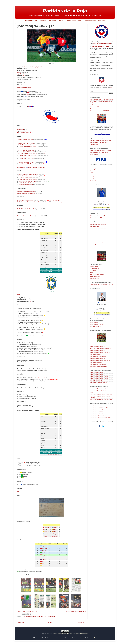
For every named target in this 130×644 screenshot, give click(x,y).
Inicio (51, 622)
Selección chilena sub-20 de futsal (98, 412)
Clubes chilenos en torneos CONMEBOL (99, 111)
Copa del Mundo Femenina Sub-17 (98, 356)
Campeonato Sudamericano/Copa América (100, 140)
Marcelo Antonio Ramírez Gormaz (28, 174)
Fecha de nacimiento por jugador (98, 228)
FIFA (18, 492)
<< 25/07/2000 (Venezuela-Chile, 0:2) (27, 611)
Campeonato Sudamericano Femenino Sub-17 (101, 352)
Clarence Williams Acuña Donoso (26, 216)
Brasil (54, 529)
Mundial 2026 (93, 181)
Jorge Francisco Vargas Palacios (28, 180)
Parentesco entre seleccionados (98, 236)
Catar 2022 (92, 179)
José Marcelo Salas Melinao (27, 164)
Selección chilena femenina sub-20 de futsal (100, 418)
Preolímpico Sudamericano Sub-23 (98, 366)
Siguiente (82, 622)
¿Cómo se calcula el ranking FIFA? (98, 216)
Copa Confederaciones (95, 326)
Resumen (19, 575)
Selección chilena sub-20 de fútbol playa (100, 408)
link (95, 56)
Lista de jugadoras (94, 268)
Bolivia (55, 532)
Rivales (61, 21)
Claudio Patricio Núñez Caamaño (26, 209)
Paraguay (60, 202)
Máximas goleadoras (95, 276)
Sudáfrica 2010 (93, 173)
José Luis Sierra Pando (25, 178)
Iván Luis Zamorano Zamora (26, 162)
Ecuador (46, 532)
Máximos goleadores (90, 21)
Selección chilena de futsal (96, 410)
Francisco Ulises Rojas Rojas (26, 150)
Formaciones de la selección (97, 232)
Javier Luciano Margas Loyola (25, 200)
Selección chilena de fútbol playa (98, 406)
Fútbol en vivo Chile (94, 107)
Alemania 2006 (93, 171)
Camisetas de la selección (96, 230)
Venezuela (58, 200)
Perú (54, 200)
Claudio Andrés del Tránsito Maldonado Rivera (29, 202)
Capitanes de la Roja (95, 234)
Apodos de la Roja (94, 226)
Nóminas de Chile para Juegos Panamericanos (101, 394)
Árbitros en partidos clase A (97, 244)
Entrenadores (52, 21)
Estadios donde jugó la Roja (97, 242)
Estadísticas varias (94, 248)
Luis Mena (102, 303)
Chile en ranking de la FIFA (96, 218)
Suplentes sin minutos (95, 238)
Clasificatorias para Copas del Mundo (99, 142)
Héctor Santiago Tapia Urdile (27, 183)
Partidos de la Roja (65, 11)
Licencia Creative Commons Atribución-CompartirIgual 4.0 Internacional (71, 634)
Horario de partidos (94, 240)
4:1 (108, 205)
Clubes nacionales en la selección (98, 224)
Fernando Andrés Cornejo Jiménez (26, 193)
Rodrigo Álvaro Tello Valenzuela (28, 155)
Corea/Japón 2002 (94, 169)
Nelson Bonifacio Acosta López (37, 167)
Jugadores (43, 21)
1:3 (107, 310)
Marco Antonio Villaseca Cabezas (28, 154)
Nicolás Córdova (102, 199)
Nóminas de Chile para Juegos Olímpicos (100, 389)
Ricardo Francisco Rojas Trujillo (28, 147)
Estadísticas (102, 21)
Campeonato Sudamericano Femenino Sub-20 (101, 360)
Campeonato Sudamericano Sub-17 (98, 350)
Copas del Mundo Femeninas (97, 324)
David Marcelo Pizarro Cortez (26, 176)
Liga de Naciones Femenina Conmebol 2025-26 (101, 285)
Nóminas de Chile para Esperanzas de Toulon (101, 399)
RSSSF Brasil (56, 455)
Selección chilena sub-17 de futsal (98, 414)
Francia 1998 (93, 167)
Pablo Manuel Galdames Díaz (27, 152)
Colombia (47, 527)
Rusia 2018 (92, 177)
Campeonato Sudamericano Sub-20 (98, 358)
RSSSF (50, 455)
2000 (24, 616)
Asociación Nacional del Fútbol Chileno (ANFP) (101, 99)
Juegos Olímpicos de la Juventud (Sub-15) (100, 348)
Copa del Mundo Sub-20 (96, 362)
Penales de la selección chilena (97, 246)
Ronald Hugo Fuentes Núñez (26, 143)
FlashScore (92, 105)
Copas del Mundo (94, 144)
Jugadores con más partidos (73, 21)
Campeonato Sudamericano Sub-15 (98, 346)
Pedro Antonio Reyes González (27, 145)
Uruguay (55, 527)
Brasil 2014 (92, 175)
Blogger (96, 638)
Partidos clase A (51, 616)
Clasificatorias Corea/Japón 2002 (33, 67)
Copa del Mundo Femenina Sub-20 (98, 364)
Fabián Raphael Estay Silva (26, 159)
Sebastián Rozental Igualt (26, 185)
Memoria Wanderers (95, 109)
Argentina (47, 534)
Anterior (20, 622)
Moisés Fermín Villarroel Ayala (27, 181)
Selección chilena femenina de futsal (99, 416)
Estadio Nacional (25, 74)
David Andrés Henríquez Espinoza (26, 192)
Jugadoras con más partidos (97, 274)
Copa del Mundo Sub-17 (96, 354)
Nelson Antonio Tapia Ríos (26, 140)
